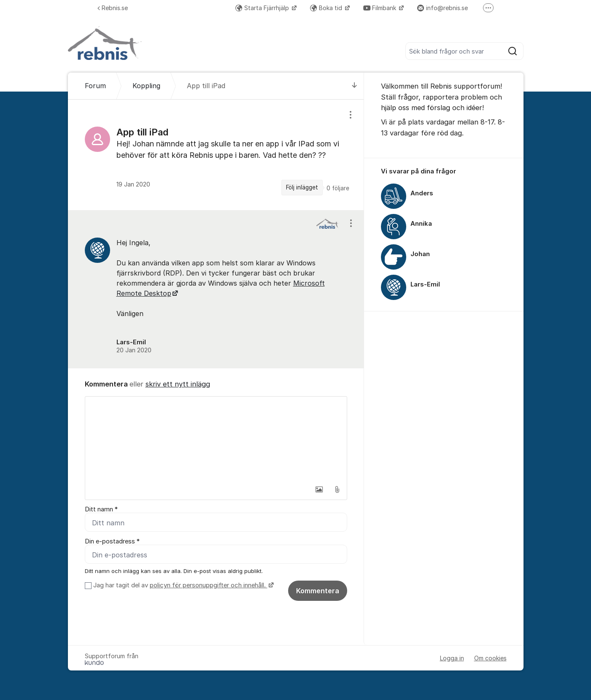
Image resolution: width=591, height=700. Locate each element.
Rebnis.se (113, 8)
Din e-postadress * (112, 541)
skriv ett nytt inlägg (178, 384)
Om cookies (490, 658)
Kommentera (318, 591)
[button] (319, 489)
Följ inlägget (302, 187)
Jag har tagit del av (182, 585)
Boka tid (327, 8)
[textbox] (216, 439)
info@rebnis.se (443, 8)
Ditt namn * (101, 509)
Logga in (452, 658)
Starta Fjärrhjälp (263, 8)
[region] (216, 155)
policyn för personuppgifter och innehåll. (209, 585)
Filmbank (381, 8)
